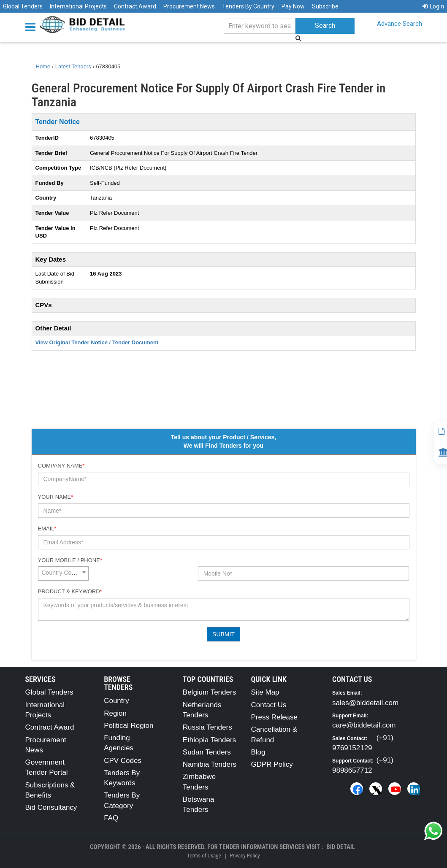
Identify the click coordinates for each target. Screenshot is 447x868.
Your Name (56, 497)
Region (115, 713)
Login (433, 6)
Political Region (129, 726)
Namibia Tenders (210, 764)
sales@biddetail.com (365, 703)
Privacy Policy (245, 856)
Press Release (274, 717)
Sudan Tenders (207, 752)
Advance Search (400, 24)
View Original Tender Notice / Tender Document (97, 342)
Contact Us (268, 705)
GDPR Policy (272, 764)
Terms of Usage (204, 856)
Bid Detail (341, 847)
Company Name (61, 466)
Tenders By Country (248, 6)
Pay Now (293, 6)
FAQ (111, 818)
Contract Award (135, 6)
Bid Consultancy (51, 807)
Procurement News (189, 6)
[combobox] (63, 573)
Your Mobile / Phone (70, 560)
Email (47, 529)
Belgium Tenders (209, 692)
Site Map (265, 692)
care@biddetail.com (364, 725)
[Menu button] (33, 26)
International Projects (78, 6)
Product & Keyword (70, 591)
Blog (258, 752)
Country (116, 701)
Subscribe (325, 6)
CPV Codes (123, 761)
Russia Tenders (207, 727)
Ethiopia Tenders (209, 740)
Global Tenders (23, 6)
